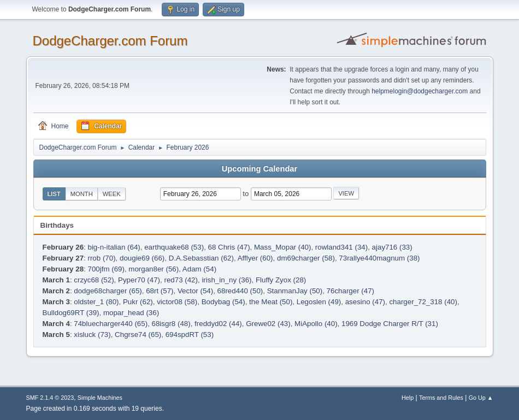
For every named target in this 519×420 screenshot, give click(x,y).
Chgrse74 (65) (138, 335)
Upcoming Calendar (259, 169)
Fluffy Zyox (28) (281, 280)
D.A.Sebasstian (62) (201, 258)
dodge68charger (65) (108, 291)
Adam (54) (199, 269)
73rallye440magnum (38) (379, 258)
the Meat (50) (271, 302)
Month (82, 194)
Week (112, 194)
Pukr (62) (138, 302)
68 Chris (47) (229, 247)
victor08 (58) (177, 302)
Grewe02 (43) (268, 324)
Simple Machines (100, 398)
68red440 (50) (240, 291)
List (54, 194)
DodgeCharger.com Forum (110, 41)
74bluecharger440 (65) (111, 324)
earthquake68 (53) (174, 247)
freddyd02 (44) (218, 324)
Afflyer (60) (255, 258)
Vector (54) (195, 291)
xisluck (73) (92, 335)
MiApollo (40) (316, 324)
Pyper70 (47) (139, 280)
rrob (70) (101, 258)
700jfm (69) (106, 269)
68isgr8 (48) (171, 324)
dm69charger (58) (306, 258)
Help (408, 398)
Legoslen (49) (319, 302)
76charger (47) (350, 291)
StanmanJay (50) (295, 291)
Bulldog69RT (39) (71, 313)
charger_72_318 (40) (423, 302)
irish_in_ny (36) (226, 280)
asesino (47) (365, 302)
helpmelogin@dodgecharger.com (420, 91)
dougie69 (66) (142, 258)
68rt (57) (160, 291)
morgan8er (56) (154, 269)
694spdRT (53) (190, 335)
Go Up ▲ (481, 398)
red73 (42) (181, 280)
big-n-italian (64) (114, 247)
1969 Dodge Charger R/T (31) (390, 324)
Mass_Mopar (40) (282, 247)
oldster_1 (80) (96, 302)
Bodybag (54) (223, 302)
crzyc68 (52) (94, 280)
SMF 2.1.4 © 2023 (50, 398)
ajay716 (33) (392, 247)
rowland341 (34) (341, 247)
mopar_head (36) (131, 313)
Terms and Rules (441, 398)
